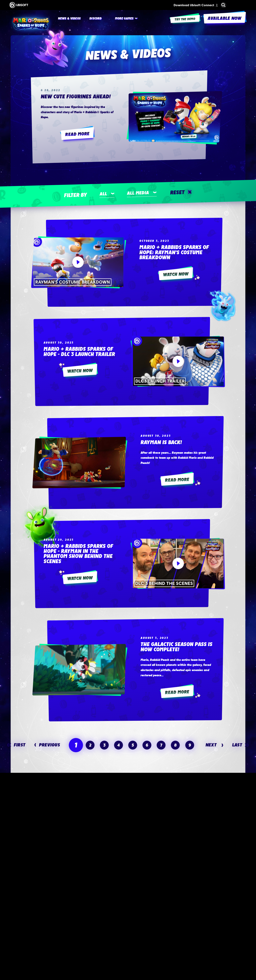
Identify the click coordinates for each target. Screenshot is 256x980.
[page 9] (190, 745)
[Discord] (95, 19)
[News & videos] (69, 19)
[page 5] (133, 745)
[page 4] (118, 745)
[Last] (241, 745)
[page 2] (90, 745)
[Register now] (189, 919)
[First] (16, 745)
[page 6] (147, 745)
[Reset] (181, 193)
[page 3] (104, 745)
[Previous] (47, 745)
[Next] (214, 745)
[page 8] (175, 745)
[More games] (124, 19)
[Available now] (67, 919)
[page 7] (161, 745)
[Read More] (77, 134)
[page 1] (76, 745)
